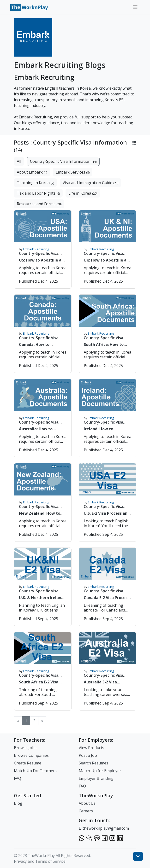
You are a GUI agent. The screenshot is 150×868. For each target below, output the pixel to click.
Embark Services (73, 172)
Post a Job (88, 755)
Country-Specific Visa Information (63, 161)
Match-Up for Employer (100, 771)
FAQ (18, 778)
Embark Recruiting (36, 249)
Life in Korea (83, 193)
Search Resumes (93, 763)
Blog (18, 803)
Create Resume (28, 763)
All (19, 161)
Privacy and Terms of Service (40, 861)
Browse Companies (31, 755)
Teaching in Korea (35, 183)
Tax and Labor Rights (38, 193)
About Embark (32, 172)
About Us (87, 803)
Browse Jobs (25, 748)
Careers (86, 811)
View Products (91, 748)
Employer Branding (96, 778)
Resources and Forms (39, 204)
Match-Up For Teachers (35, 771)
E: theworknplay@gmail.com (104, 828)
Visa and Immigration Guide (90, 183)
